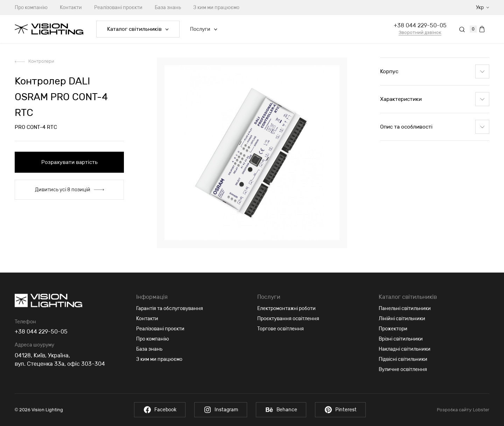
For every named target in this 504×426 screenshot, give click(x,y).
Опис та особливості (435, 127)
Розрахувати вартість (69, 162)
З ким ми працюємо (216, 8)
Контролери (41, 61)
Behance (281, 410)
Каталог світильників (138, 29)
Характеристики (435, 99)
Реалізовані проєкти (118, 8)
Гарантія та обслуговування (170, 308)
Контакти (71, 8)
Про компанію (31, 8)
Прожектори (393, 329)
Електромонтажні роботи (286, 308)
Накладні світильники (405, 349)
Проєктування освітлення (288, 319)
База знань (168, 8)
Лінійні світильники (402, 319)
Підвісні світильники (403, 359)
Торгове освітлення (281, 329)
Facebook (160, 410)
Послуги (204, 29)
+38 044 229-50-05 (420, 25)
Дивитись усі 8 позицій (69, 190)
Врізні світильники (401, 339)
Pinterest (340, 410)
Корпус (435, 71)
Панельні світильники (405, 308)
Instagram (221, 410)
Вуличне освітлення (403, 369)
